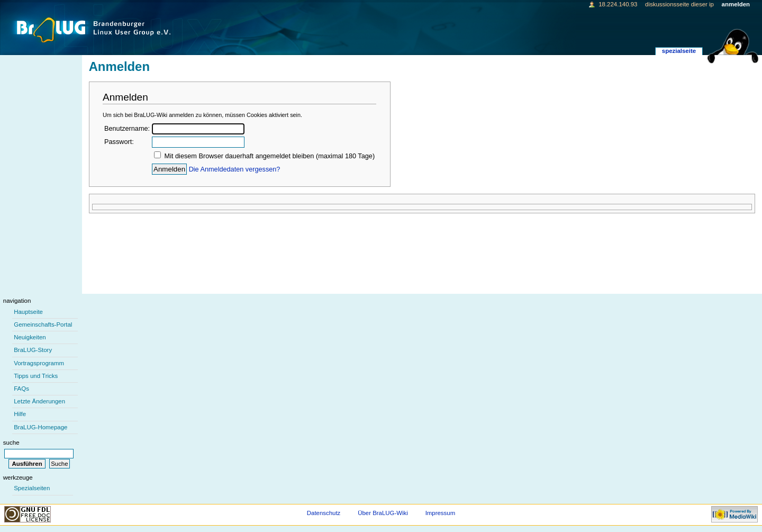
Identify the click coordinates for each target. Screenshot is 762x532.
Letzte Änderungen (39, 401)
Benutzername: (127, 129)
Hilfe (20, 414)
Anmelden (736, 4)
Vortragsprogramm (39, 363)
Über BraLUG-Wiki (383, 513)
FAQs (21, 389)
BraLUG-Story (33, 350)
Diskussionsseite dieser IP (679, 4)
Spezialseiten (32, 488)
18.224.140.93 (618, 4)
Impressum (441, 513)
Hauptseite (28, 312)
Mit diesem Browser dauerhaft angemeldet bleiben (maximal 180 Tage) (270, 156)
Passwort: (119, 142)
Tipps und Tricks (36, 376)
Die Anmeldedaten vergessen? (235, 169)
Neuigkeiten (30, 337)
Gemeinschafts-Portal (43, 324)
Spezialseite (679, 51)
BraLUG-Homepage (40, 427)
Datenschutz (324, 513)
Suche (11, 443)
